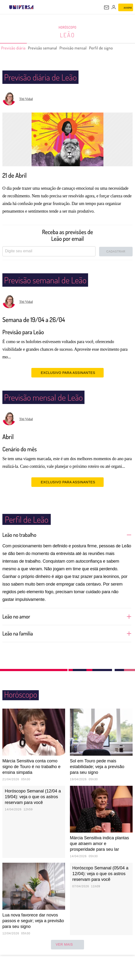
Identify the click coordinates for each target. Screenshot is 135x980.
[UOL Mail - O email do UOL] (107, 7)
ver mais (68, 945)
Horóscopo (67, 27)
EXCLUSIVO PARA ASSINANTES (67, 372)
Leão (68, 35)
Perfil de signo (118, 48)
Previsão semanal (50, 48)
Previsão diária (16, 48)
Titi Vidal (26, 99)
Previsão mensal (86, 48)
